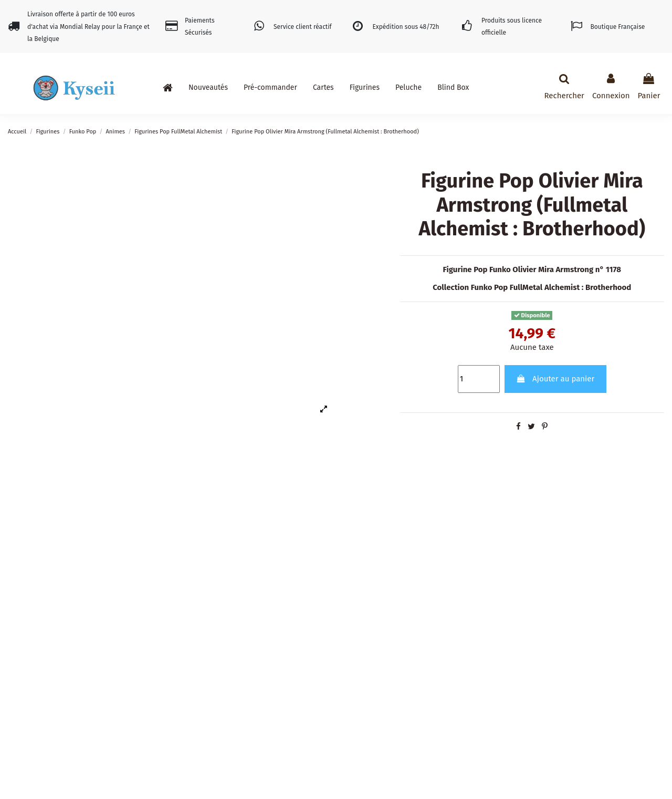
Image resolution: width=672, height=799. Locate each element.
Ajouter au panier (555, 379)
